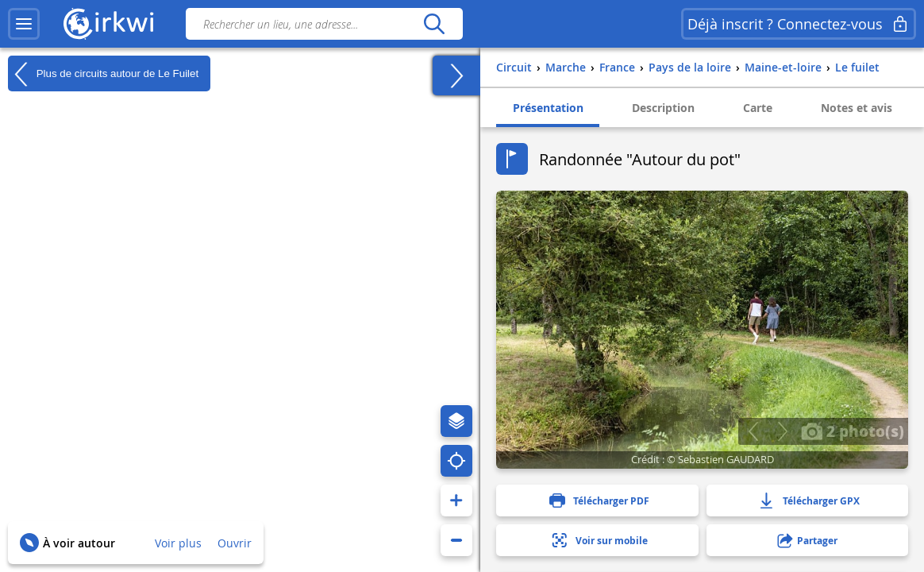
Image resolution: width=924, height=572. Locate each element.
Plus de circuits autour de (103, 74)
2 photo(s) (853, 431)
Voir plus (178, 543)
